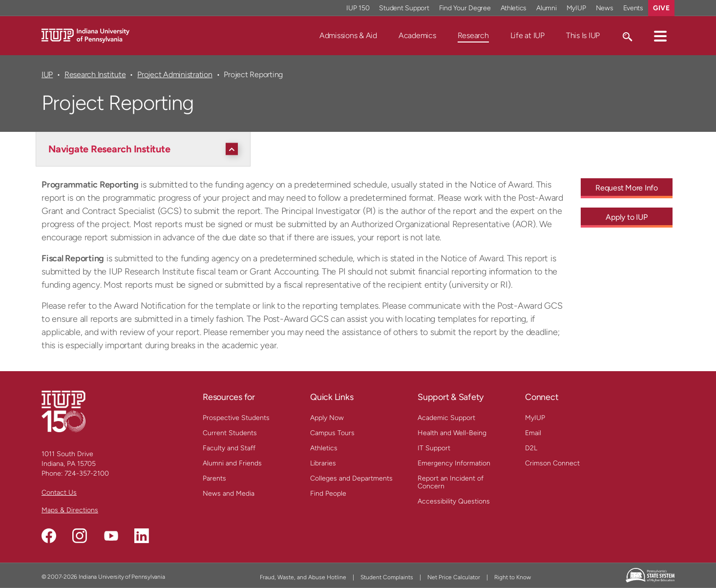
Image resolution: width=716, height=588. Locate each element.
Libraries (323, 463)
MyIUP (535, 418)
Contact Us (59, 493)
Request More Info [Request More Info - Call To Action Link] (627, 188)
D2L (531, 448)
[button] (660, 36)
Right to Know (513, 577)
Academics (417, 35)
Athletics (324, 448)
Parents (214, 478)
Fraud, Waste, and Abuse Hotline (303, 577)
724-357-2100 (87, 473)
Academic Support (446, 418)
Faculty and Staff (229, 448)
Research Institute (95, 74)
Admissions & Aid (348, 35)
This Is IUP (583, 35)
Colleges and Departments (351, 478)
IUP (47, 74)
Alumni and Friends (232, 463)
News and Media (229, 493)
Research (473, 35)
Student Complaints (387, 577)
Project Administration (175, 74)
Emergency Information (454, 463)
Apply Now (327, 418)
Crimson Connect (552, 463)
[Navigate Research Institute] (146, 149)
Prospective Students (236, 418)
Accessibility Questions (454, 501)
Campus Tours (332, 433)
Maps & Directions (70, 510)
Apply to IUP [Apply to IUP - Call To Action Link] (626, 217)
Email (533, 433)
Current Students (230, 433)
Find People (328, 493)
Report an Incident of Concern (451, 482)
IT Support (434, 448)
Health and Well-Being (452, 433)
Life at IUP (527, 35)
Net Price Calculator (454, 577)
